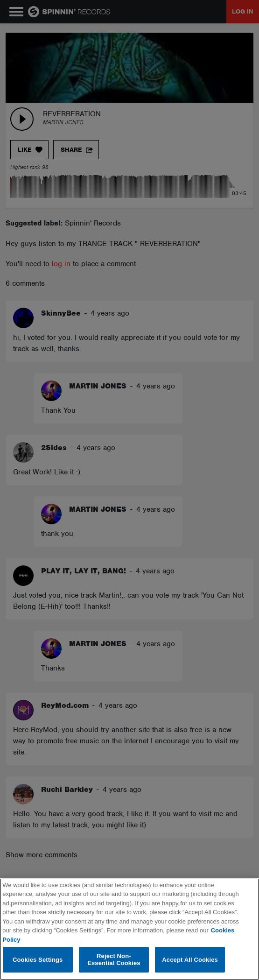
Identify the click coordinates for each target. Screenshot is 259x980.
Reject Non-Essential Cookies (114, 960)
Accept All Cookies (190, 960)
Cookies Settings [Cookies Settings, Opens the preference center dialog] (38, 960)
